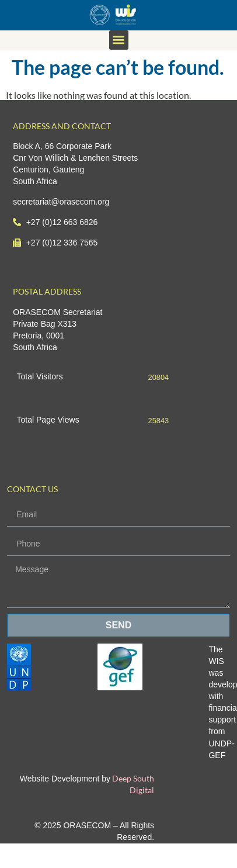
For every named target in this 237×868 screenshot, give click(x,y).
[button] (119, 40)
